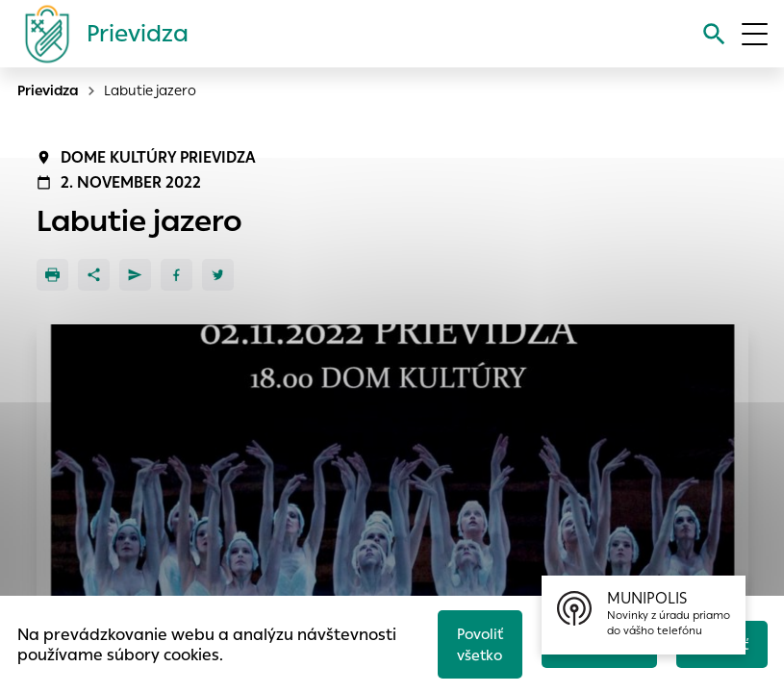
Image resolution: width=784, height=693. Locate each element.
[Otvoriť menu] (755, 34)
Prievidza (48, 90)
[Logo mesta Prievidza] (99, 34)
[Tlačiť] (52, 275)
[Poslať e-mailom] (135, 275)
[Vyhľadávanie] (713, 34)
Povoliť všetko (476, 643)
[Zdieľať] (94, 275)
